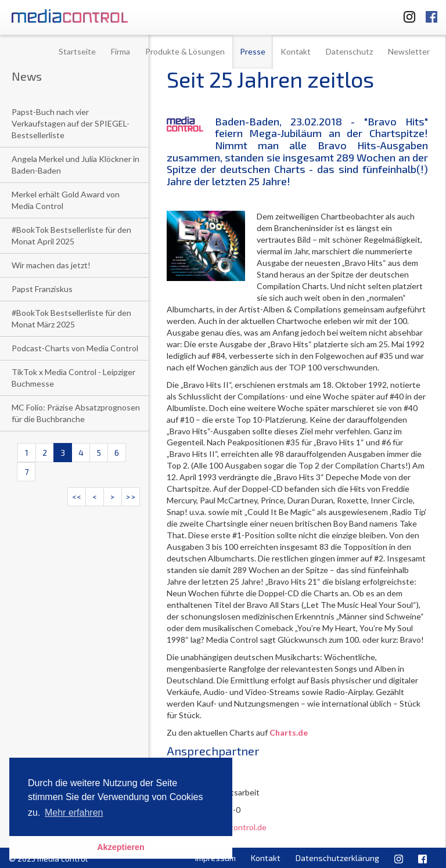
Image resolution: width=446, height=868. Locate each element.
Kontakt (296, 51)
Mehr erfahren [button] (74, 813)
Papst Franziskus (42, 289)
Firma (121, 51)
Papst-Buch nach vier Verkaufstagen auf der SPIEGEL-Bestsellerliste (71, 123)
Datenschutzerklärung (337, 858)
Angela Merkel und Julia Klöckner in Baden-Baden (75, 165)
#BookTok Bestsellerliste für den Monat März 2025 (71, 318)
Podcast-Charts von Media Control (75, 348)
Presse (253, 51)
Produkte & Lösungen (185, 51)
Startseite (77, 51)
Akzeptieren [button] (121, 847)
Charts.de (289, 732)
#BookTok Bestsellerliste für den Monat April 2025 (71, 235)
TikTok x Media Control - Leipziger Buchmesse (73, 378)
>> (131, 497)
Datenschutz (349, 51)
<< (77, 497)
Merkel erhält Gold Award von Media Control (66, 200)
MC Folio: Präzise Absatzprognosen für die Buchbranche (76, 413)
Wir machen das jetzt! (51, 265)
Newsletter (409, 51)
